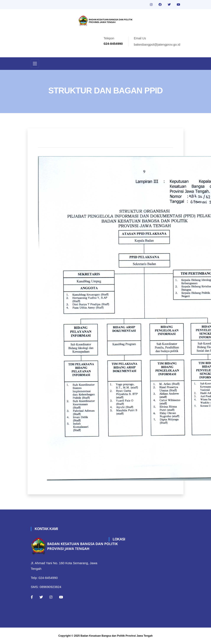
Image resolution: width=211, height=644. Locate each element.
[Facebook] (32, 597)
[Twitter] (41, 597)
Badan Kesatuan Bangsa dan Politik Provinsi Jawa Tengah (117, 636)
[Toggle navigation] (35, 64)
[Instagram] (51, 597)
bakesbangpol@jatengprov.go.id (157, 44)
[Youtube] (61, 597)
